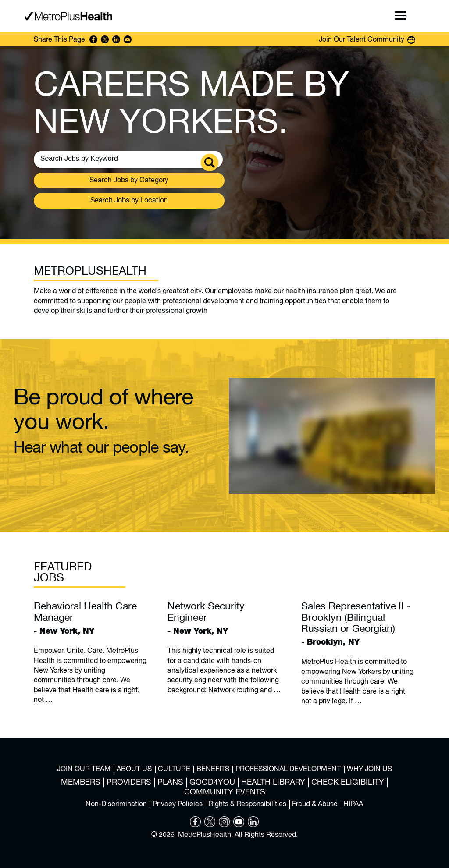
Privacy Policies (178, 804)
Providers (129, 783)
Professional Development (288, 769)
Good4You (212, 783)
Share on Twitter (105, 39)
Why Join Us (369, 769)
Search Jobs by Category (129, 181)
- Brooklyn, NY (358, 624)
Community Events (225, 792)
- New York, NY (91, 618)
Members (81, 783)
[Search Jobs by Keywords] (111, 159)
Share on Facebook (93, 39)
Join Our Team (84, 769)
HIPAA (353, 804)
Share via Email (128, 39)
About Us (134, 769)
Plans (170, 783)
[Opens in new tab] (195, 825)
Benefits (213, 769)
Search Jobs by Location (129, 201)
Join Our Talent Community (362, 40)
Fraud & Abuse (315, 804)
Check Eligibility (348, 783)
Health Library (273, 783)
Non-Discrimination (116, 804)
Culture (174, 769)
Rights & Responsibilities (247, 804)
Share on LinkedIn (116, 39)
